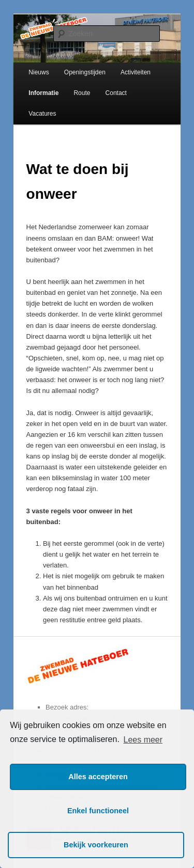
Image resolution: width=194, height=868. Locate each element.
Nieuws (39, 72)
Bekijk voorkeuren (96, 845)
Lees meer (143, 740)
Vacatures (42, 114)
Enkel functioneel (98, 811)
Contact (116, 93)
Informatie (43, 93)
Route (82, 93)
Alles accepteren (98, 777)
